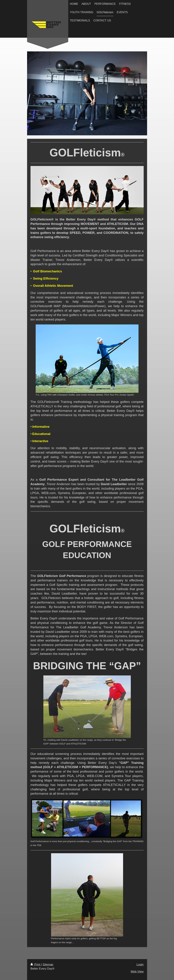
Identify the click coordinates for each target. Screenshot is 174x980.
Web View (137, 972)
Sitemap (48, 964)
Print (36, 964)
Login (140, 964)
